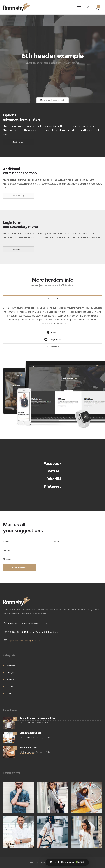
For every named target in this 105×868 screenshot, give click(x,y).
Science (10, 687)
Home (43, 100)
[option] (19, 798)
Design (10, 672)
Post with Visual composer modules (37, 718)
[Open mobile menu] (80, 7)
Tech (9, 694)
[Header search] (89, 7)
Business (11, 665)
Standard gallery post (30, 733)
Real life (11, 680)
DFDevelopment (27, 723)
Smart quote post (29, 748)
